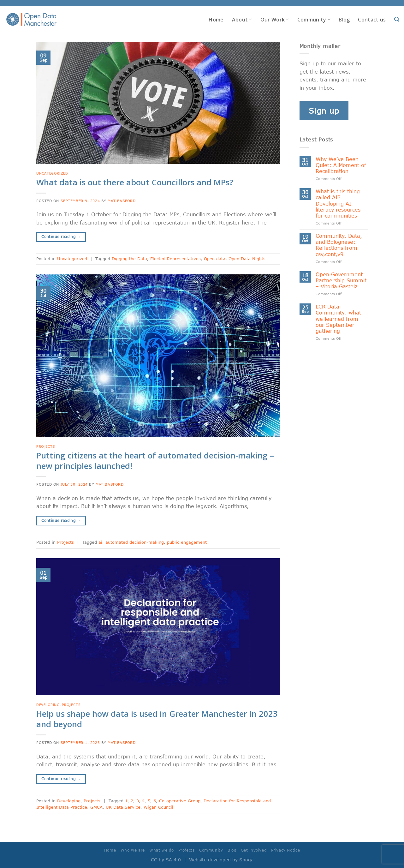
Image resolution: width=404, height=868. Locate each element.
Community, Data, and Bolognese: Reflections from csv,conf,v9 (339, 245)
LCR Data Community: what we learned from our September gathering (338, 319)
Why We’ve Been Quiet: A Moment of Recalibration (341, 165)
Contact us (372, 20)
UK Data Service (123, 807)
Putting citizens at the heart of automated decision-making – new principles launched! (155, 461)
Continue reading (61, 237)
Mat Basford (122, 201)
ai (100, 542)
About (242, 20)
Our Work (275, 20)
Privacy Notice (286, 850)
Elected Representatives (175, 259)
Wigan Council (158, 807)
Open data (215, 259)
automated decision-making (135, 542)
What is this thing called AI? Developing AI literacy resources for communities (338, 203)
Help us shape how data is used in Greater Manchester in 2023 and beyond (157, 719)
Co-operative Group (180, 801)
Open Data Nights (247, 259)
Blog (344, 20)
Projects (46, 446)
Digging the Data (129, 259)
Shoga (246, 860)
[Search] (397, 19)
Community (314, 20)
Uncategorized (52, 173)
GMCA (96, 807)
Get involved (254, 850)
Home (216, 20)
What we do (161, 850)
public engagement (187, 542)
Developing (48, 705)
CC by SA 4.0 (166, 860)
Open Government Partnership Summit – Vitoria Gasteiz (341, 280)
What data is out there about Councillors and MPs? (135, 182)
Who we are (133, 850)
